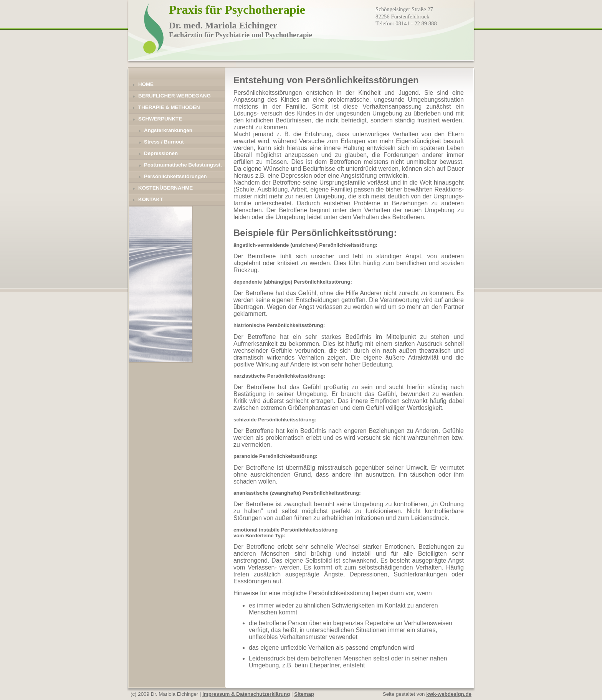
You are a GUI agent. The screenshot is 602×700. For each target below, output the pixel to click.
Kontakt (150, 199)
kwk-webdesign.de (449, 694)
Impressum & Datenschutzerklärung (246, 694)
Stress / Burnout (164, 142)
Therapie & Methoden (169, 107)
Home (146, 84)
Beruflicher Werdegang (174, 96)
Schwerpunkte (160, 119)
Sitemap (304, 694)
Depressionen (161, 153)
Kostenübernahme (165, 188)
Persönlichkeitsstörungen (175, 176)
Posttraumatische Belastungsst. (183, 165)
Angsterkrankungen (168, 130)
